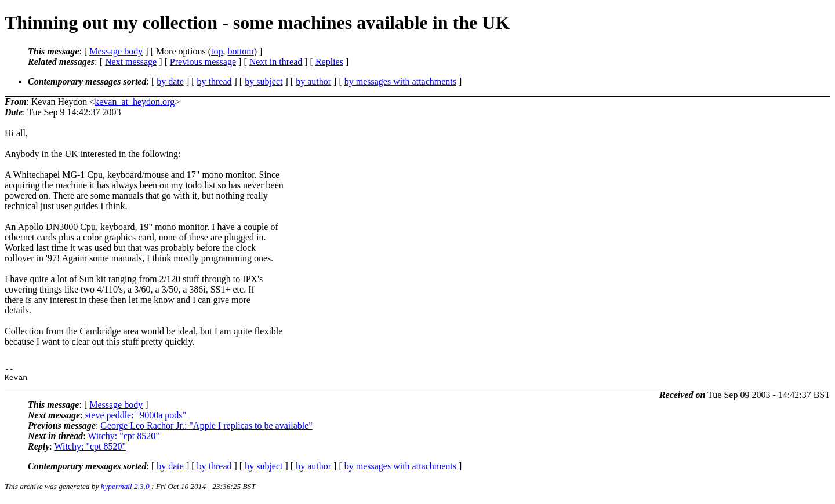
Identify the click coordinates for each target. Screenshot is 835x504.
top (217, 51)
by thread (215, 81)
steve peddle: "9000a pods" (136, 419)
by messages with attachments (400, 81)
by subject (264, 81)
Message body (116, 51)
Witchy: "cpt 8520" (124, 439)
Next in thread (276, 62)
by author (313, 81)
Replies (329, 62)
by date (170, 81)
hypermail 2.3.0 (125, 490)
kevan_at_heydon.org (135, 102)
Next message (131, 62)
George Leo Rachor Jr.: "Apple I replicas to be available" (206, 429)
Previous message (203, 62)
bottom (240, 51)
